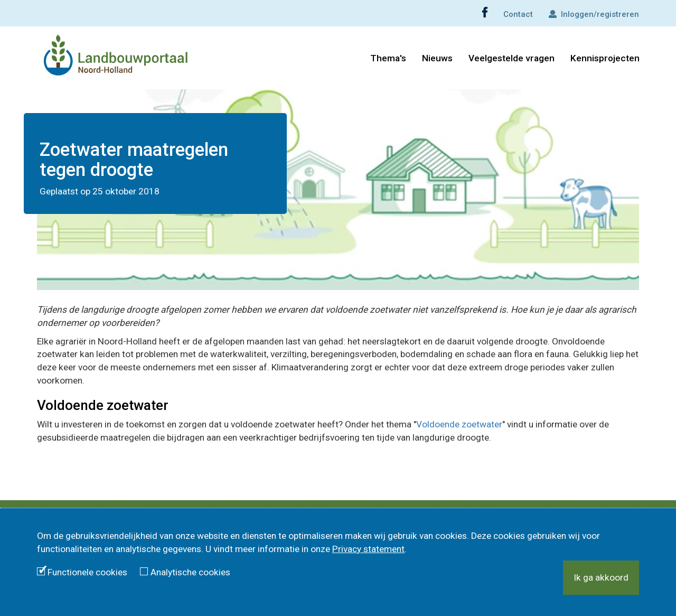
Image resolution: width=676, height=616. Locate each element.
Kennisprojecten (605, 58)
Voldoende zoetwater (459, 424)
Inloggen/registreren (594, 14)
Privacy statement (368, 549)
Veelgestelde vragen (511, 58)
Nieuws (437, 58)
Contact (518, 14)
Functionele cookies (87, 572)
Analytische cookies (190, 572)
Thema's (388, 58)
